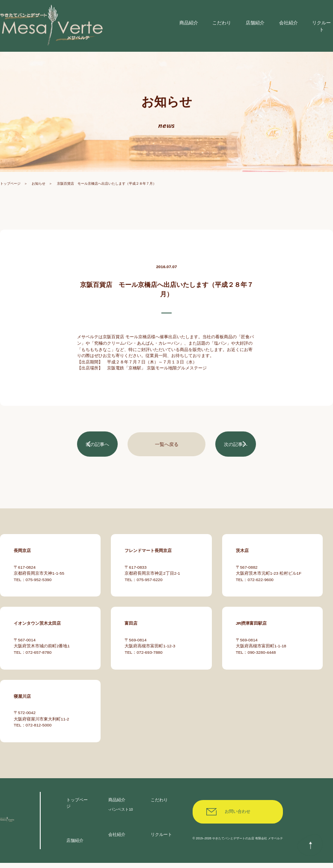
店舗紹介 (75, 846)
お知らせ (39, 190)
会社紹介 (117, 840)
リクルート (161, 840)
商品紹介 (117, 805)
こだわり (159, 805)
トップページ (10, 190)
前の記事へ (98, 450)
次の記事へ (235, 450)
